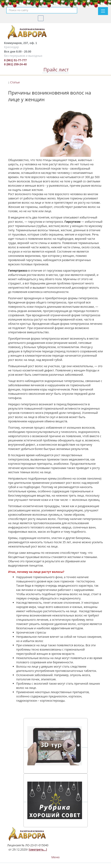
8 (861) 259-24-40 (15, 64)
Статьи (15, 82)
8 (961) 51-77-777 (15, 60)
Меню (56, 857)
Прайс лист (56, 70)
